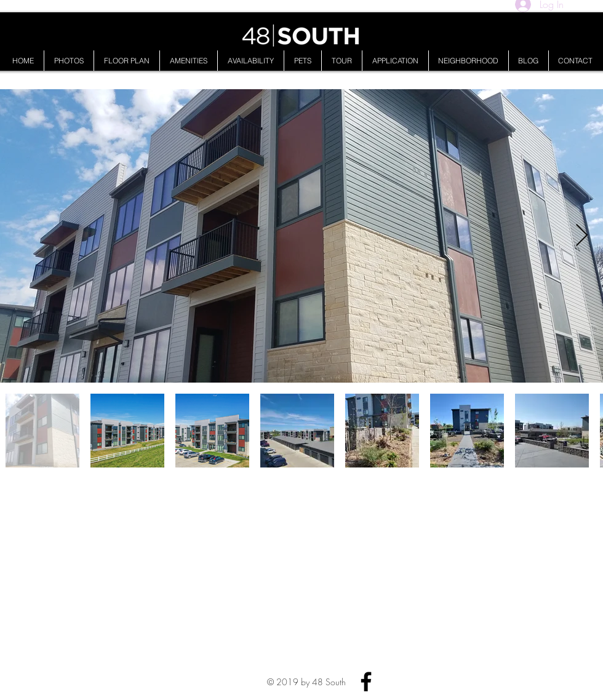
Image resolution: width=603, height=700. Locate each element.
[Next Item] (582, 236)
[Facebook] (366, 682)
